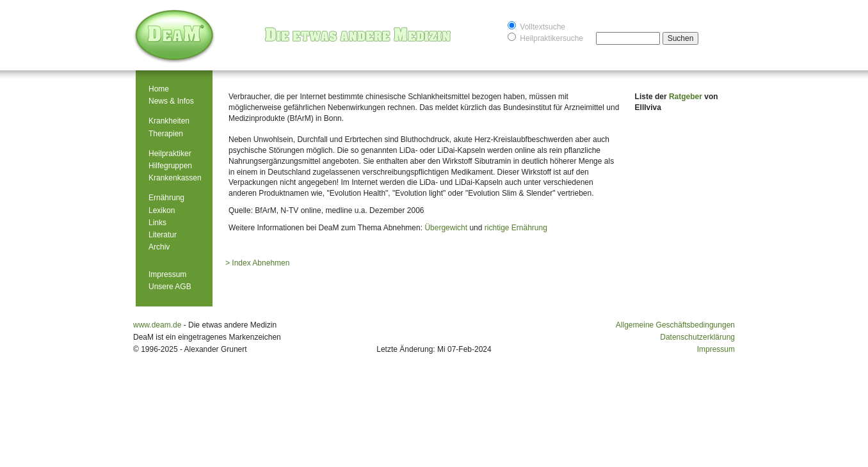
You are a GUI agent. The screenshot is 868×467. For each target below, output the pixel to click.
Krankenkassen (175, 178)
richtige (497, 228)
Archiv (159, 247)
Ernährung (166, 198)
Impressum (167, 274)
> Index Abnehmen (257, 263)
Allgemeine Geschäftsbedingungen (675, 325)
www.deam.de (157, 325)
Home (159, 89)
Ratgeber (687, 97)
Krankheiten (169, 121)
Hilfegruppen (170, 166)
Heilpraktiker (170, 154)
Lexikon (162, 210)
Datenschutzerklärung (697, 337)
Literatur (163, 235)
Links (157, 223)
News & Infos (171, 101)
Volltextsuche (536, 26)
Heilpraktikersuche (545, 37)
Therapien (166, 134)
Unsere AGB (170, 287)
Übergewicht (446, 228)
